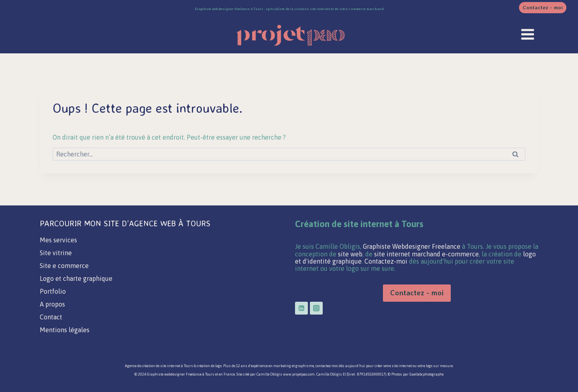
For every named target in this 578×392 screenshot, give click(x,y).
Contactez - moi (543, 7)
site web (350, 254)
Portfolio (53, 291)
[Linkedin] (301, 308)
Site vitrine (56, 253)
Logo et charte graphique (76, 278)
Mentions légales (65, 330)
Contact (51, 317)
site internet (170, 366)
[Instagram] (316, 308)
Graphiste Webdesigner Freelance (412, 246)
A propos (52, 304)
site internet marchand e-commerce (426, 254)
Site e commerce (64, 266)
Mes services (58, 240)
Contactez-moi (387, 261)
